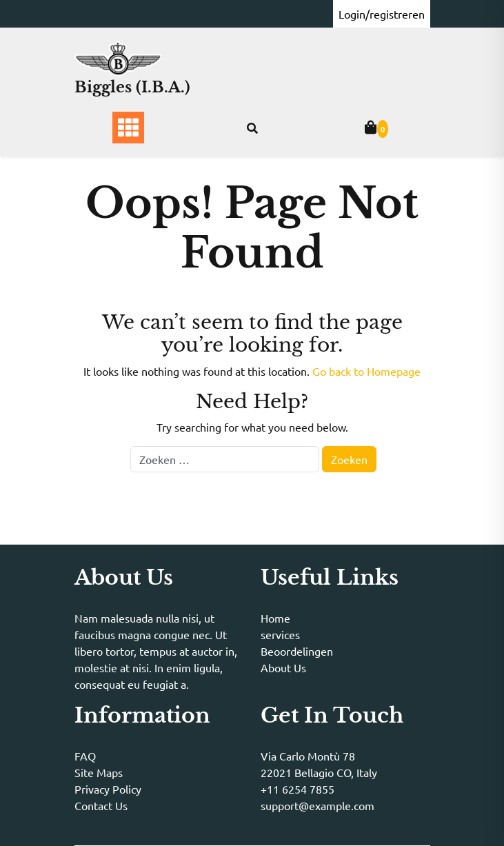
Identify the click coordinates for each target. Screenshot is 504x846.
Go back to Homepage (366, 371)
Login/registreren (382, 14)
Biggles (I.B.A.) (132, 87)
